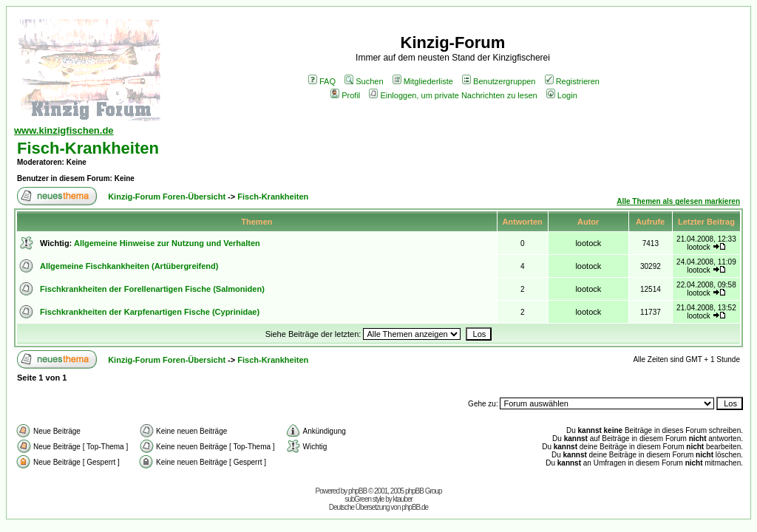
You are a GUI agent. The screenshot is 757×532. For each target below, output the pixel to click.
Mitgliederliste (423, 81)
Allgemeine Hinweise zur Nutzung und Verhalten (167, 243)
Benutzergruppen (499, 81)
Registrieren (572, 81)
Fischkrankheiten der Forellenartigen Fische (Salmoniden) (152, 289)
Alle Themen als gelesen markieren (678, 201)
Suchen (364, 81)
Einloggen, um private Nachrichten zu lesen (453, 95)
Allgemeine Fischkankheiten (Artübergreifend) (129, 266)
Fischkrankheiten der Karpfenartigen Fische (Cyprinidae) (150, 312)
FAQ (322, 81)
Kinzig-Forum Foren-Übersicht (167, 197)
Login (562, 95)
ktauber (403, 499)
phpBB (357, 491)
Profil (345, 95)
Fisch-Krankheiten (88, 148)
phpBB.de (415, 507)
